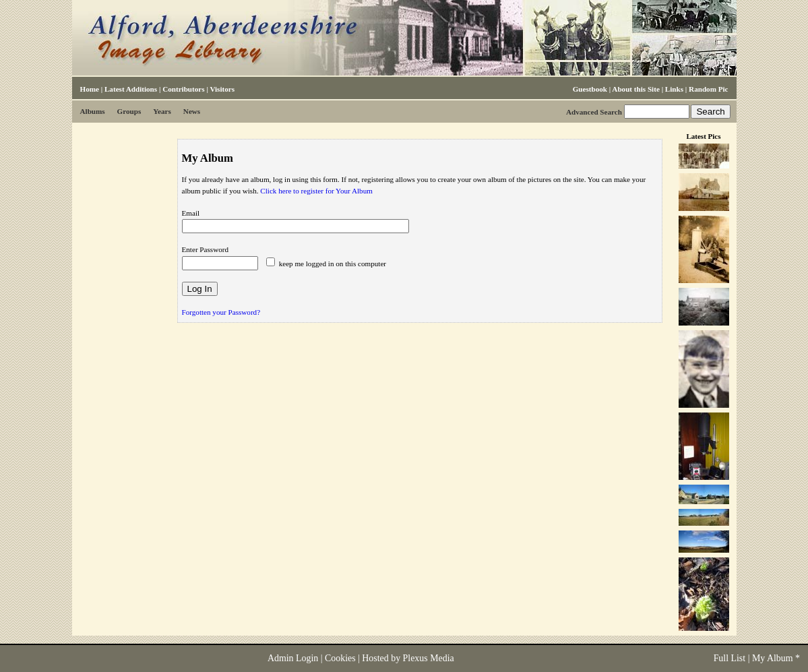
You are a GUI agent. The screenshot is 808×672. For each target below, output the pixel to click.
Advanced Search (594, 112)
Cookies (340, 658)
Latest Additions (131, 89)
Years (162, 111)
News (192, 111)
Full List (730, 658)
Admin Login (293, 658)
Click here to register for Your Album (316, 191)
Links (674, 89)
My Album (773, 658)
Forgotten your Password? (221, 312)
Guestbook (590, 89)
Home (90, 89)
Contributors (183, 89)
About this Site (635, 89)
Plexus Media (429, 658)
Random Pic (708, 89)
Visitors (222, 89)
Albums (93, 111)
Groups (129, 111)
